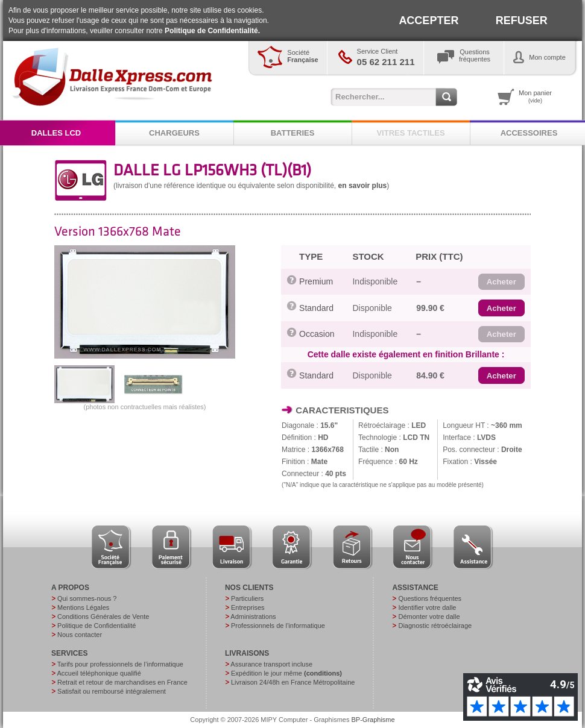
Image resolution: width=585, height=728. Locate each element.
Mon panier (535, 96)
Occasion (317, 334)
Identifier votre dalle (427, 607)
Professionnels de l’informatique (278, 626)
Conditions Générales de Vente (103, 617)
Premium (316, 281)
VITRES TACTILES (410, 133)
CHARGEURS (174, 133)
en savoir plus (363, 186)
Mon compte (547, 57)
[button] (501, 282)
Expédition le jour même (286, 673)
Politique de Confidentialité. (212, 31)
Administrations (253, 617)
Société (302, 56)
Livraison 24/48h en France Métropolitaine (293, 682)
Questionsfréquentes (475, 55)
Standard (316, 308)
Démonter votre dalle (429, 617)
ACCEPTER (428, 20)
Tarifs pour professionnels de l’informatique (120, 664)
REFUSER (522, 20)
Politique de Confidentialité (96, 626)
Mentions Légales (83, 607)
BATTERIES (293, 133)
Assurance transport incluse (271, 664)
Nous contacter (80, 635)
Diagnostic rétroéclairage (435, 626)
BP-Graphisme (373, 720)
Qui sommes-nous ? (87, 598)
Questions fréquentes (430, 598)
